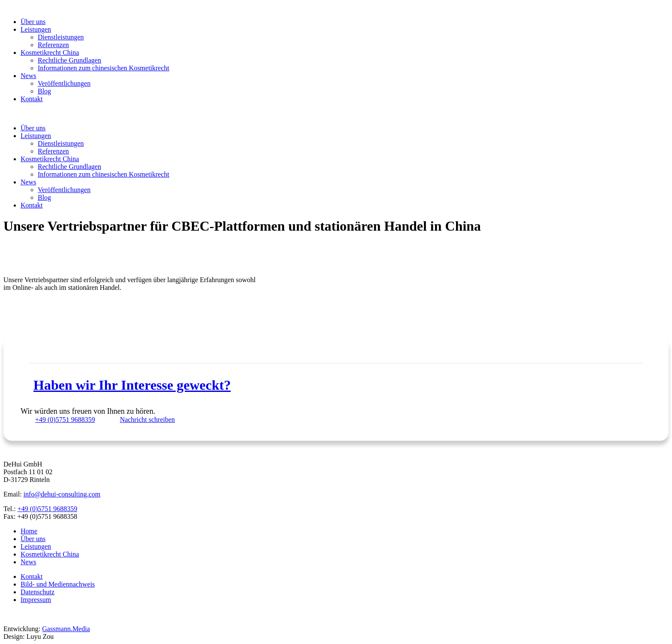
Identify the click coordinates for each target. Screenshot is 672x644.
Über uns (33, 22)
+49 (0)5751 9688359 (48, 509)
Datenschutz (37, 592)
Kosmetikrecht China (50, 53)
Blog (44, 91)
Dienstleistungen (61, 37)
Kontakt (32, 99)
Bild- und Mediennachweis (58, 584)
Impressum (36, 600)
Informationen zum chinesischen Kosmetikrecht (103, 68)
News (28, 76)
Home (29, 531)
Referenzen (53, 45)
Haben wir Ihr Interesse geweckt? (132, 385)
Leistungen (36, 29)
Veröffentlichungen (64, 83)
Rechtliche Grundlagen (69, 60)
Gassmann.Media (66, 629)
